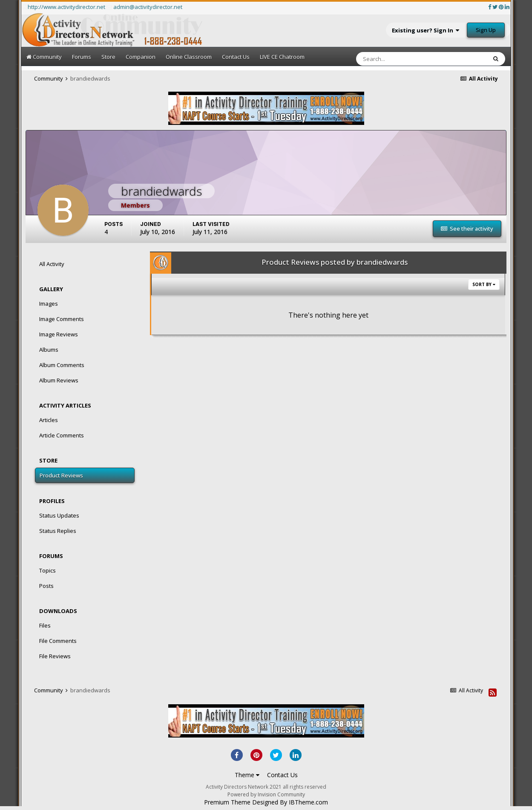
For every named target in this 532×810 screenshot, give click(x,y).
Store (108, 57)
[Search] (395, 59)
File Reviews (55, 656)
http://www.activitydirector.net (66, 7)
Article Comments (62, 435)
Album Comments (62, 365)
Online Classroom (189, 57)
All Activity (52, 264)
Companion (141, 57)
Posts (46, 586)
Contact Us (236, 57)
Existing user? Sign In (426, 30)
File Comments (58, 641)
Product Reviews (61, 475)
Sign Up (486, 30)
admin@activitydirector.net (148, 7)
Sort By (484, 284)
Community (44, 57)
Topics (47, 570)
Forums (82, 57)
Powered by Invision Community (266, 794)
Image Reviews (59, 334)
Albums (49, 350)
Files (45, 625)
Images (49, 304)
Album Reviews (59, 380)
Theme (247, 775)
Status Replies (58, 531)
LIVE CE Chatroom (282, 57)
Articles (49, 420)
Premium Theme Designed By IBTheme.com (266, 802)
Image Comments (62, 319)
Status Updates (59, 515)
